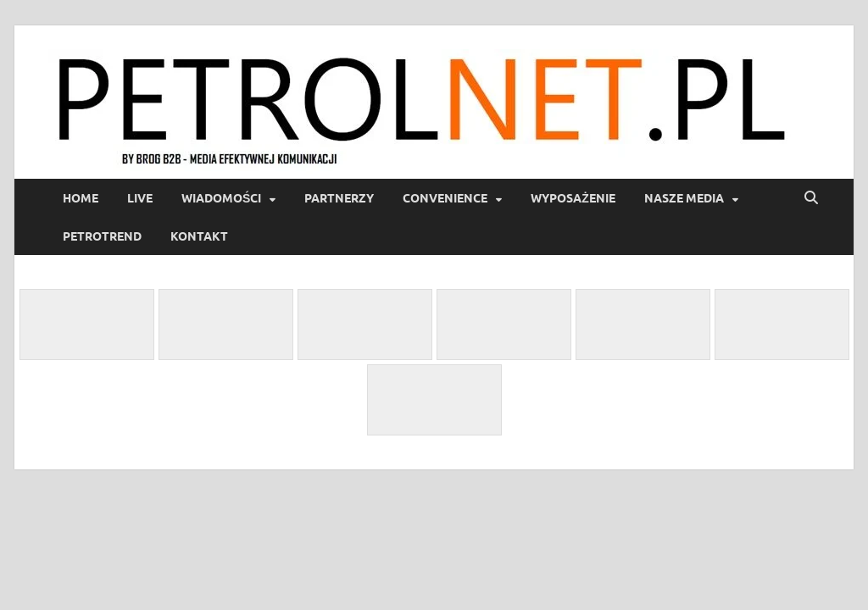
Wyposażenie (573, 198)
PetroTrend (102, 236)
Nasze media (684, 198)
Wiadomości (221, 198)
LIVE (140, 198)
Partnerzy (339, 198)
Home (81, 198)
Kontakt (199, 236)
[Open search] (811, 198)
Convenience (445, 198)
